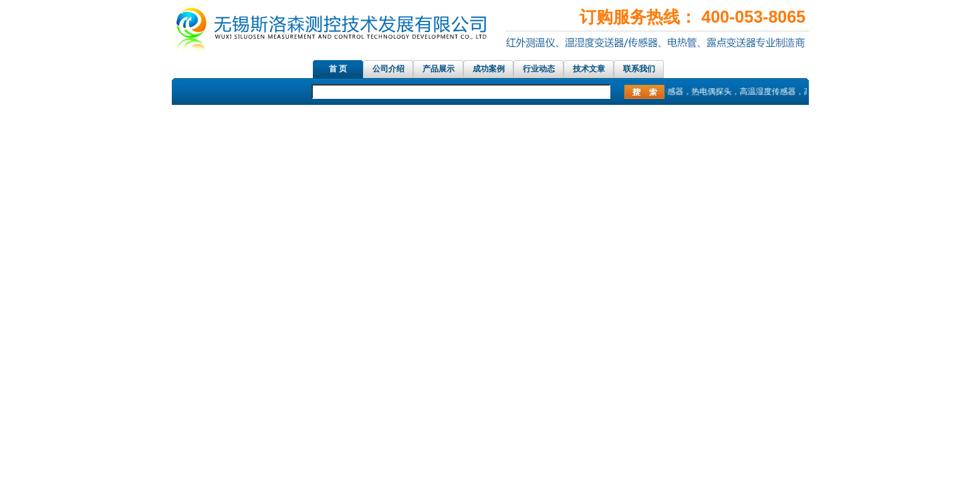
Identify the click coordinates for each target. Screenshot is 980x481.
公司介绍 (388, 69)
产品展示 (439, 69)
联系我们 (639, 69)
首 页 (338, 69)
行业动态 (539, 69)
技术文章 (589, 69)
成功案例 (489, 69)
